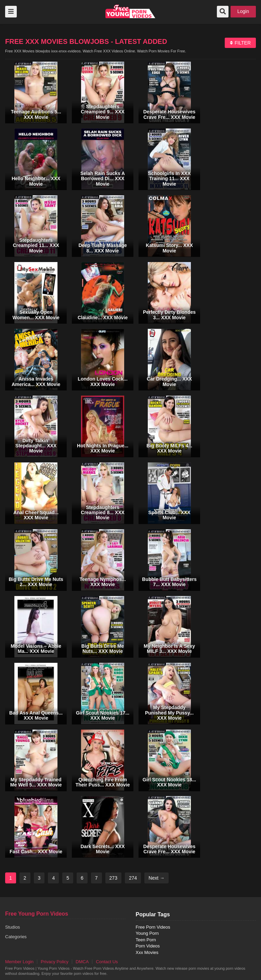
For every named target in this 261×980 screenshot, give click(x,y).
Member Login (19, 962)
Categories (16, 937)
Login (243, 11)
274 (133, 878)
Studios (12, 927)
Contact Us (107, 962)
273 (113, 878)
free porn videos (130, 11)
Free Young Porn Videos (37, 914)
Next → (156, 878)
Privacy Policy (55, 962)
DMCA (82, 962)
